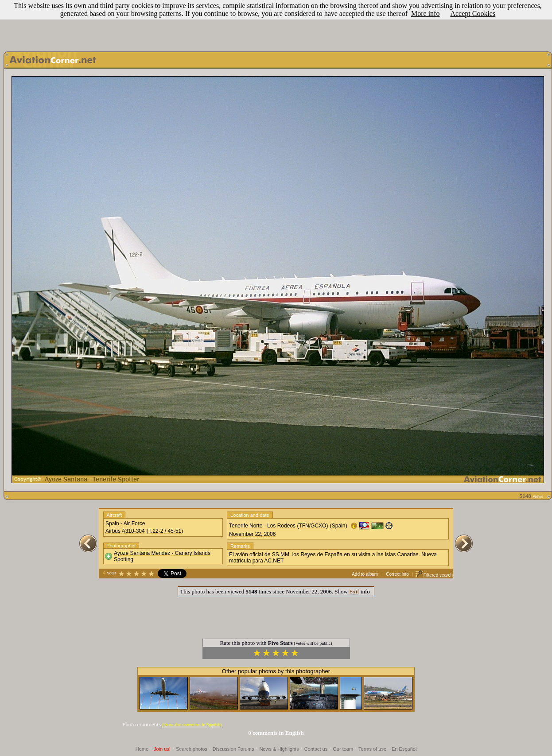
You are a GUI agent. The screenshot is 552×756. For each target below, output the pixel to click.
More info (425, 14)
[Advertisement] (276, 23)
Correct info (397, 574)
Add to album (365, 574)
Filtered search (434, 575)
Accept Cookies (473, 14)
